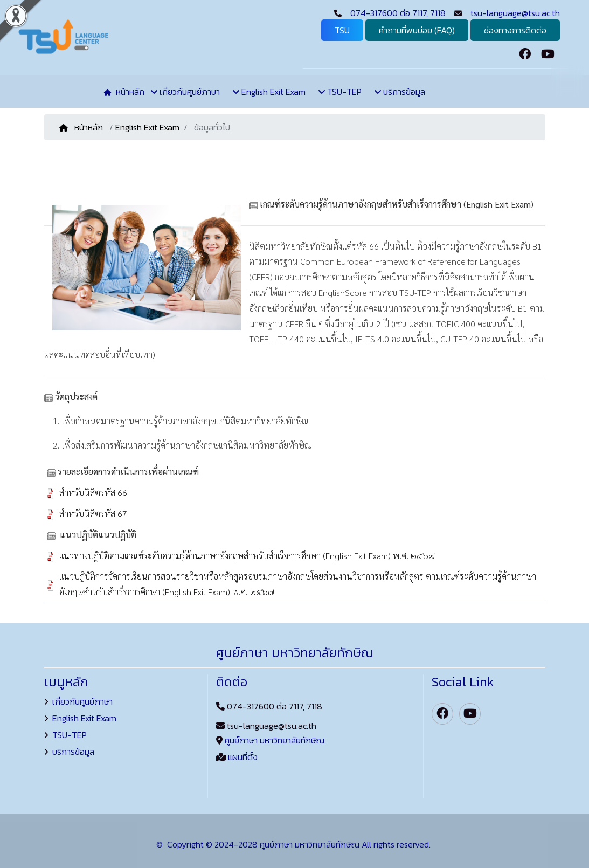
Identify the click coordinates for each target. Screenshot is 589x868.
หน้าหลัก (82, 127)
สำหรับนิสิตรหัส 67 (93, 514)
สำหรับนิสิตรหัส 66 (93, 492)
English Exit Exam (147, 127)
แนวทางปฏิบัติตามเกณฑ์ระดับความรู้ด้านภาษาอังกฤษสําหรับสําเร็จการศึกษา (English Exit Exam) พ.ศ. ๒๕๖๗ (247, 556)
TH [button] (567, 80)
